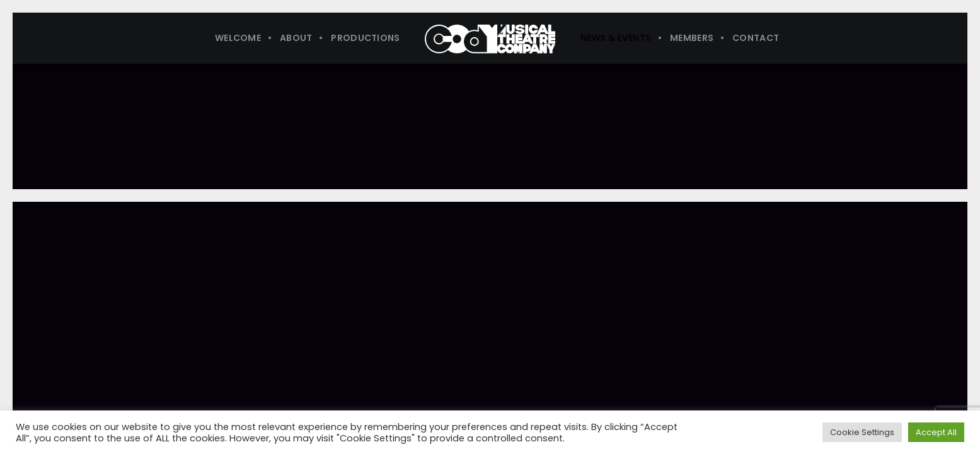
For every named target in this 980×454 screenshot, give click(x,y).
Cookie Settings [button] (862, 432)
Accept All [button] (936, 432)
